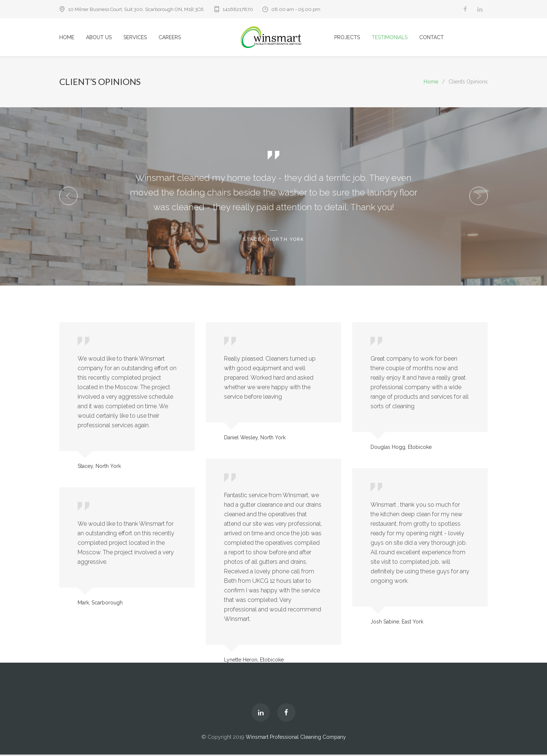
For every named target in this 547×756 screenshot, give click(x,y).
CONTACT (431, 38)
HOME (67, 38)
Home (431, 83)
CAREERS (170, 38)
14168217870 (238, 9)
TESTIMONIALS (390, 38)
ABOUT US (99, 38)
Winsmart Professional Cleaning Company (296, 738)
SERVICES (135, 38)
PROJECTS (347, 38)
